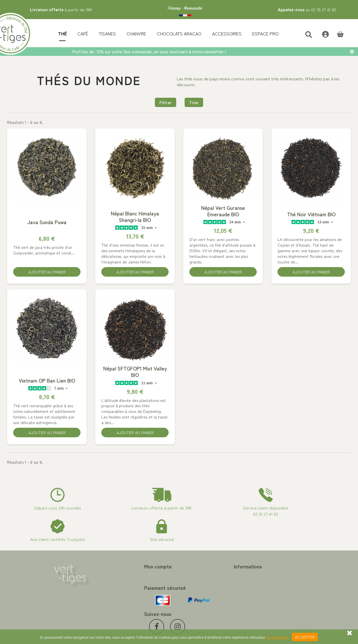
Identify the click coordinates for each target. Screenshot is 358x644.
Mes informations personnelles (120, 597)
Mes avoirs (103, 583)
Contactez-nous (197, 577)
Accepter (305, 637)
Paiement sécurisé (199, 590)
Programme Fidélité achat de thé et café (219, 583)
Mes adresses (105, 590)
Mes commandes (108, 577)
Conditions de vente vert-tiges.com (214, 604)
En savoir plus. (278, 638)
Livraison (191, 610)
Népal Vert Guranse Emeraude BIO (223, 211)
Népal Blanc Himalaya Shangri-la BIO (135, 217)
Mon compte (107, 568)
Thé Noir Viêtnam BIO (311, 214)
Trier (194, 102)
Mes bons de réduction (113, 604)
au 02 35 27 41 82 (307, 9)
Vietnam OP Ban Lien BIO (47, 382)
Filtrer (166, 102)
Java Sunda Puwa (47, 222)
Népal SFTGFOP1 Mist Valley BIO (135, 373)
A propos (191, 597)
